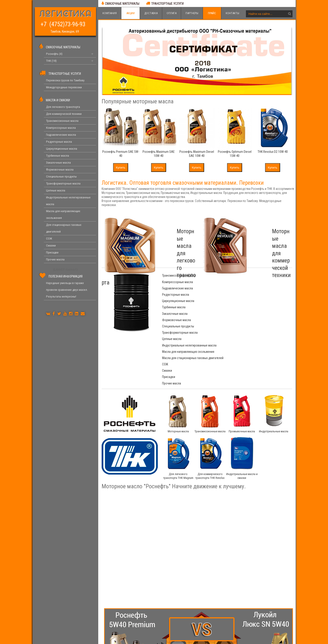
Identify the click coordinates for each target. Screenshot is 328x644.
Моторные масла (178, 379)
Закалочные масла (175, 295)
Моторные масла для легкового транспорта (169, 239)
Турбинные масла (237, 288)
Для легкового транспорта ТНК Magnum (178, 427)
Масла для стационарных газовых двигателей (249, 316)
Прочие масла (235, 330)
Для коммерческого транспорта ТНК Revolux (210, 425)
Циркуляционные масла (178, 288)
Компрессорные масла (241, 275)
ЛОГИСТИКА (65, 14)
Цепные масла (172, 307)
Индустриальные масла (274, 379)
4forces (246, 638)
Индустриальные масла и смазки (242, 425)
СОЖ (165, 324)
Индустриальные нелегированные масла (253, 307)
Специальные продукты (178, 301)
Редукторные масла (239, 282)
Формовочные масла (240, 295)
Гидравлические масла (177, 282)
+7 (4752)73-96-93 (65, 24)
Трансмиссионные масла (179, 275)
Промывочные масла (242, 379)
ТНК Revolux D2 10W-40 (273, 152)
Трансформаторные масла (243, 301)
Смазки (231, 324)
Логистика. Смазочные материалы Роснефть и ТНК (129, 638)
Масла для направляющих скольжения (188, 314)
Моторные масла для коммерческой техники (267, 239)
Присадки (169, 330)
